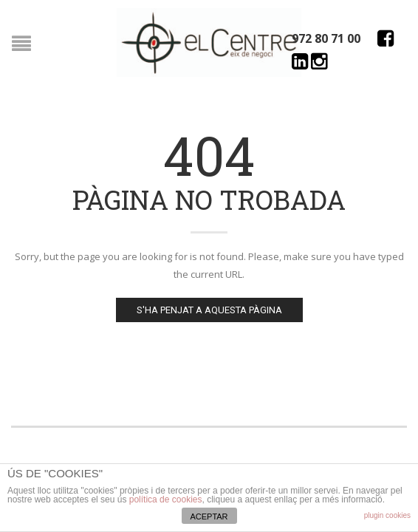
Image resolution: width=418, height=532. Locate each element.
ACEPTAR (209, 516)
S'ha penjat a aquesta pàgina (209, 310)
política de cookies (166, 499)
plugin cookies (387, 515)
